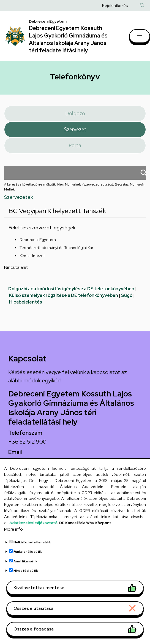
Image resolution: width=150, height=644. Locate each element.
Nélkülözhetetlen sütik (32, 554)
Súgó (127, 295)
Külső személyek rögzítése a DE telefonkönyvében (64, 295)
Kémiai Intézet (32, 256)
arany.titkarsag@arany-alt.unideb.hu (52, 461)
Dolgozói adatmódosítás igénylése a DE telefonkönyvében (71, 289)
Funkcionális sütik (28, 564)
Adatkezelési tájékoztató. (34, 535)
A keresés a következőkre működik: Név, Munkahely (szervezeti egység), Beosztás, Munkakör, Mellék (74, 187)
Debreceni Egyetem (38, 240)
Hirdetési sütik (26, 583)
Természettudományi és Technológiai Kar (56, 248)
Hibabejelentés (26, 302)
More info (13, 541)
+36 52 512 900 (27, 442)
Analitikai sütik (25, 573)
